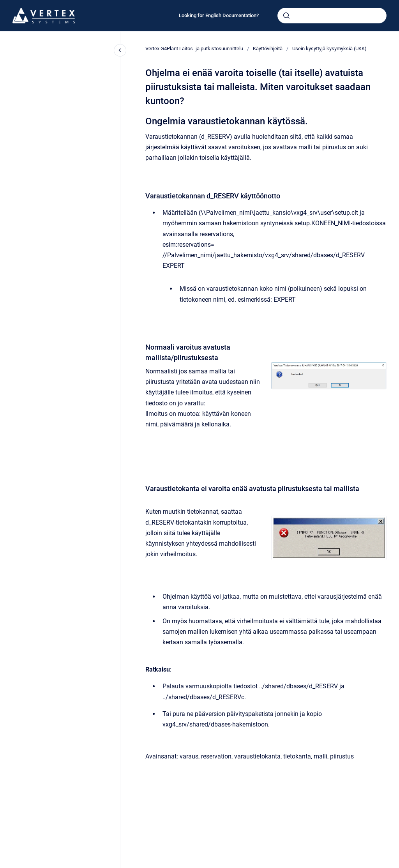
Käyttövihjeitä (268, 49)
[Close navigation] (120, 50)
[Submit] (286, 16)
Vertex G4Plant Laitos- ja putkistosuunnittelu (194, 49)
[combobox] (332, 16)
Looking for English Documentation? (219, 15)
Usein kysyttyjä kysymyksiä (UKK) (329, 49)
